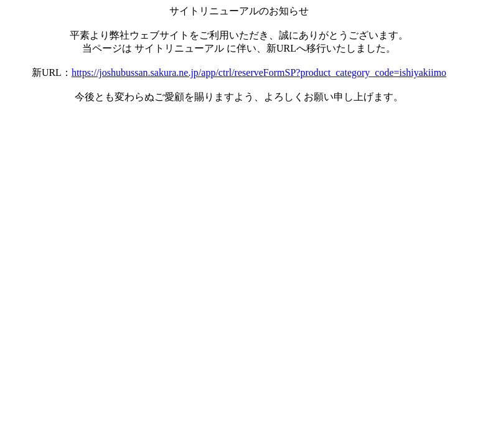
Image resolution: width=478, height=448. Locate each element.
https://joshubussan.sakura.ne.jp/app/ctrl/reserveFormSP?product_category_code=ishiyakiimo (259, 72)
